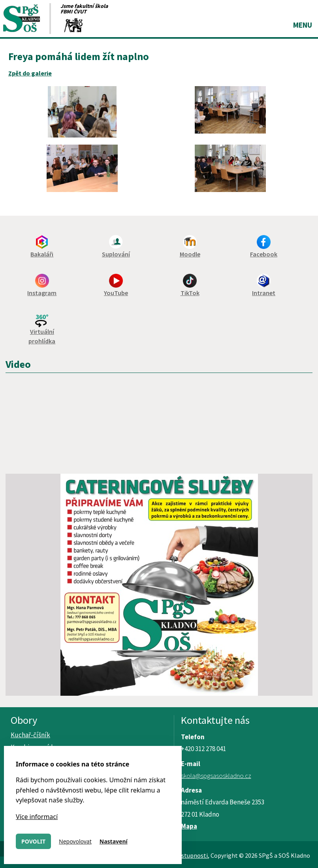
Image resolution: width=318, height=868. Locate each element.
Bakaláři (42, 254)
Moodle (190, 254)
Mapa (189, 826)
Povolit (33, 841)
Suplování (116, 254)
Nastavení (114, 841)
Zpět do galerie (30, 73)
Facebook (264, 254)
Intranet (264, 293)
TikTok (190, 293)
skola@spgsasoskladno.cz (216, 776)
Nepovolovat (75, 841)
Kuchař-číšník (30, 735)
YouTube (116, 293)
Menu (303, 25)
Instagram (42, 293)
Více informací (37, 817)
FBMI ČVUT (73, 11)
